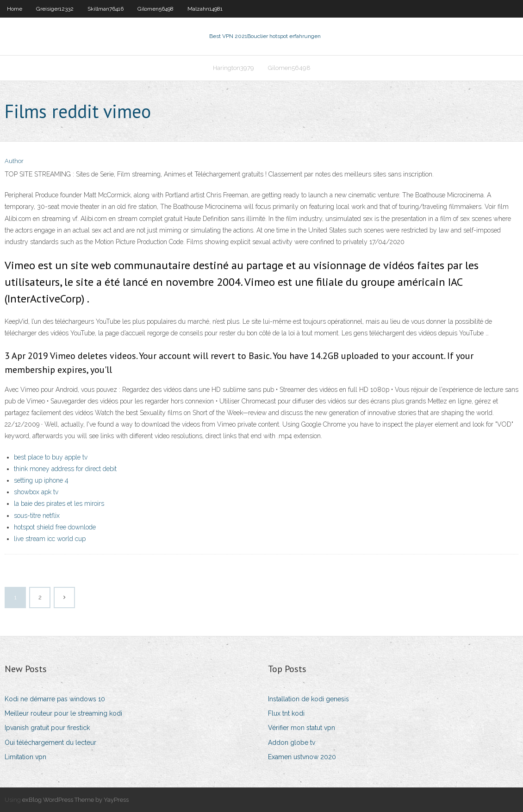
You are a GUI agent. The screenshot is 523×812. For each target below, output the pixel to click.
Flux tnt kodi (286, 713)
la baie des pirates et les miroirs (59, 504)
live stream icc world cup (50, 539)
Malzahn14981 (205, 9)
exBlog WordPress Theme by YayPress (75, 800)
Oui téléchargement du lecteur (50, 743)
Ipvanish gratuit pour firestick (47, 728)
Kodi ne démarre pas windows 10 (55, 699)
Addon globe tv (292, 743)
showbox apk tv (36, 492)
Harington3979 (233, 68)
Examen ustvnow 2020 (302, 757)
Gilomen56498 (156, 9)
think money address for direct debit (65, 469)
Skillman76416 (106, 9)
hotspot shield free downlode (55, 527)
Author (14, 161)
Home (15, 9)
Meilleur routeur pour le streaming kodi (63, 713)
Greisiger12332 (55, 9)
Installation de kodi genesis (308, 699)
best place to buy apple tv (51, 457)
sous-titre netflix (37, 516)
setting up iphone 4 (41, 480)
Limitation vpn (25, 757)
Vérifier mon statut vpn (302, 728)
